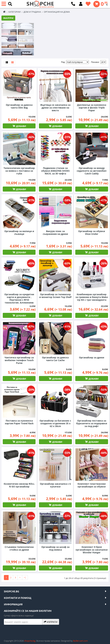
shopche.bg (30, 641)
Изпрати (51, 622)
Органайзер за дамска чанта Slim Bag (19, 106)
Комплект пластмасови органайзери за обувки (92, 485)
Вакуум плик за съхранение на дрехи (55, 233)
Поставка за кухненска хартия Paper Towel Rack (19, 422)
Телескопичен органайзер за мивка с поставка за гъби (19, 171)
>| (25, 577)
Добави (21, 126)
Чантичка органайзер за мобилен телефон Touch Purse (19, 360)
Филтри (8, 18)
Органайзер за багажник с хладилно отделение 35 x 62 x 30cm (55, 423)
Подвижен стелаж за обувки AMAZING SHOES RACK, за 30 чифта (55, 171)
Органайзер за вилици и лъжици (19, 233)
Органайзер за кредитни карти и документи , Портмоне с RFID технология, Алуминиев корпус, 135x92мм (19, 300)
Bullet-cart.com (80, 641)
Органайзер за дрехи (92, 357)
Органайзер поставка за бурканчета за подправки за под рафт (92, 423)
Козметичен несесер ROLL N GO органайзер (19, 485)
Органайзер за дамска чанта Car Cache (55, 359)
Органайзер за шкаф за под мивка (55, 548)
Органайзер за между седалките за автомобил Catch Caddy (92, 171)
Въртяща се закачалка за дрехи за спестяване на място (55, 108)
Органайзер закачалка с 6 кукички (55, 485)
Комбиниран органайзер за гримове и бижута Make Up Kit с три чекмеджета (92, 297)
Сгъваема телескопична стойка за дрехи (19, 548)
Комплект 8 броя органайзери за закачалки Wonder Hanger (92, 550)
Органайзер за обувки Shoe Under (92, 233)
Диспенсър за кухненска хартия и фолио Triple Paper (92, 108)
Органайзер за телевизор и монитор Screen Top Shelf (55, 296)
